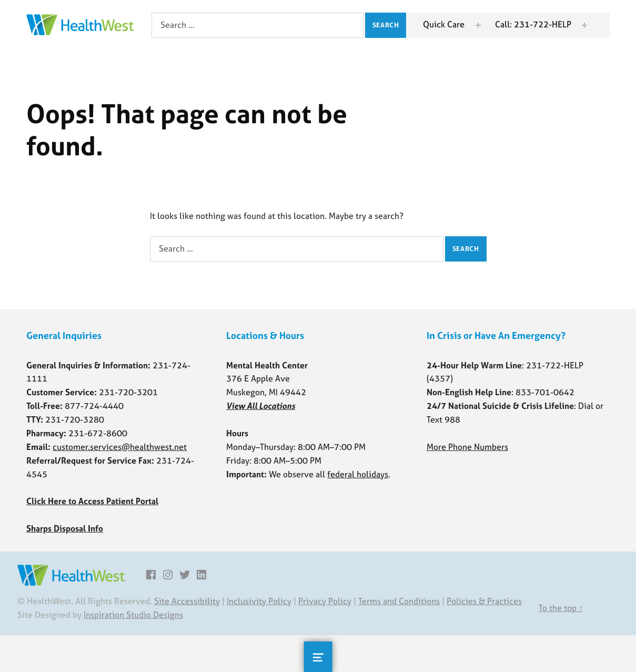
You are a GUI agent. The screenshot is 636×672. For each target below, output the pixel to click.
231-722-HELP (555, 365)
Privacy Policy (325, 601)
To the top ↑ (561, 608)
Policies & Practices (484, 601)
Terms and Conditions (399, 601)
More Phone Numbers (467, 447)
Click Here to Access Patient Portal (92, 501)
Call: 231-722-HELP (533, 24)
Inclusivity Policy (259, 601)
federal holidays (358, 474)
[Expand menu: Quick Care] (478, 25)
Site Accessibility (187, 601)
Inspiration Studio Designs (133, 615)
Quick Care (444, 24)
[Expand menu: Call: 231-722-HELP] (584, 25)
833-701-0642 (545, 392)
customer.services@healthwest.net (120, 447)
